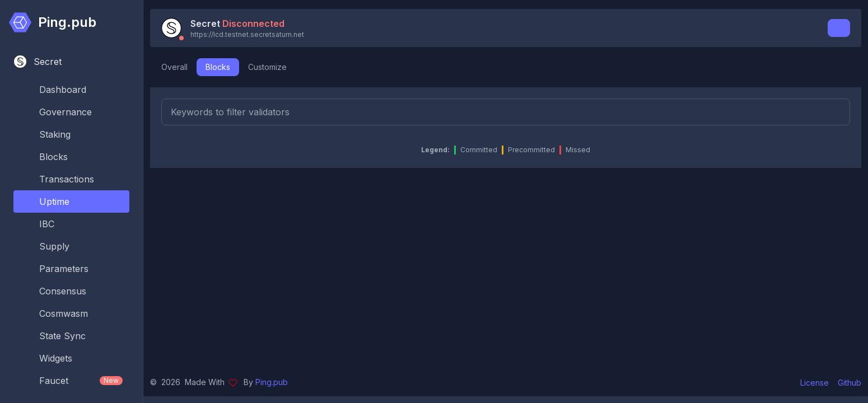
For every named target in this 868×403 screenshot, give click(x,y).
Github (850, 383)
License (815, 383)
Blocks (218, 67)
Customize (267, 67)
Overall (174, 67)
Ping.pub (272, 382)
